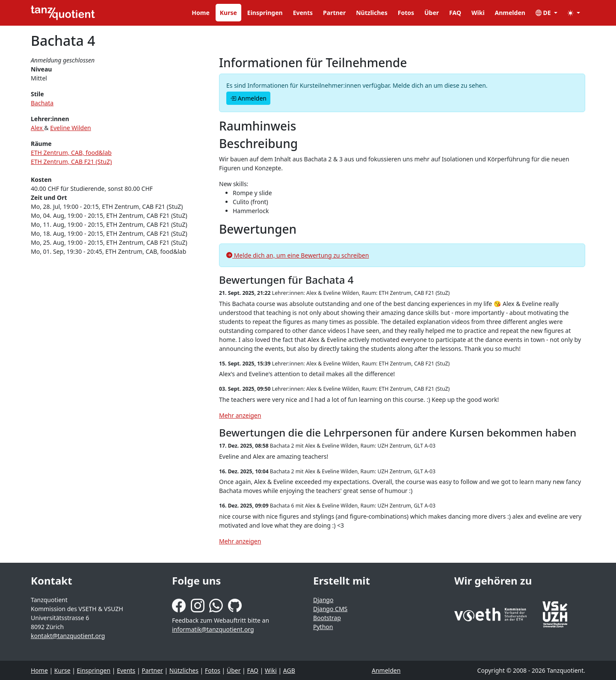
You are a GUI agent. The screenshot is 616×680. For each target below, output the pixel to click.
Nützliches (372, 13)
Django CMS (330, 609)
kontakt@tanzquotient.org (68, 636)
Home (200, 13)
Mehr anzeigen (240, 415)
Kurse (228, 13)
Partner (334, 13)
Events (303, 13)
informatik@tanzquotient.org (213, 629)
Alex (37, 128)
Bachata (42, 103)
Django (323, 600)
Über (432, 13)
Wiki (478, 13)
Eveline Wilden (71, 128)
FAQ (455, 13)
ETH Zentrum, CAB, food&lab (71, 153)
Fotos (406, 13)
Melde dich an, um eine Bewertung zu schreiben (298, 255)
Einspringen (265, 13)
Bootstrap (327, 618)
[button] (574, 13)
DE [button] (544, 13)
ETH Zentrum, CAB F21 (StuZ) (71, 162)
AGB (289, 670)
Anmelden (510, 13)
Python (323, 627)
